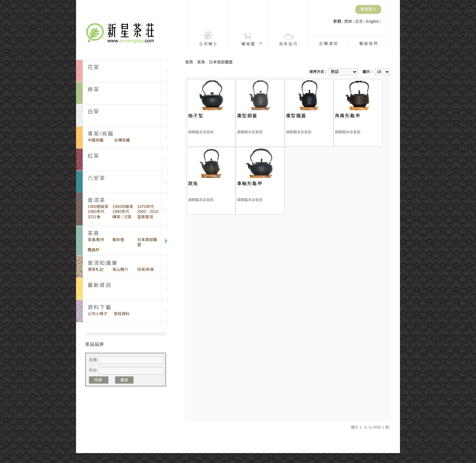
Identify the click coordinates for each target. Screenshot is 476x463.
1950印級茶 (123, 207)
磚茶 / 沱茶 (122, 217)
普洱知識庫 (103, 263)
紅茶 (94, 156)
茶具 (201, 62)
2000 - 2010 (148, 212)
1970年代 (146, 207)
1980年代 (96, 212)
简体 (349, 21)
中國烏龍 (96, 140)
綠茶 (94, 89)
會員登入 (368, 9)
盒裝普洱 (145, 217)
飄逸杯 (94, 250)
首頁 (189, 62)
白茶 (94, 112)
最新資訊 (100, 285)
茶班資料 (122, 314)
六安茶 (97, 178)
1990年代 (121, 212)
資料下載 (100, 307)
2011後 (94, 217)
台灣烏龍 (122, 140)
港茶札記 (96, 270)
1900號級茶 (98, 207)
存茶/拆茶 (146, 270)
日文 (359, 21)
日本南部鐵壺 (147, 242)
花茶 (94, 67)
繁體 (338, 21)
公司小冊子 (98, 314)
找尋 (99, 380)
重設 (124, 380)
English (373, 21)
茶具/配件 (96, 240)
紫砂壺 (118, 240)
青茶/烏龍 (101, 134)
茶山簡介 (120, 270)
